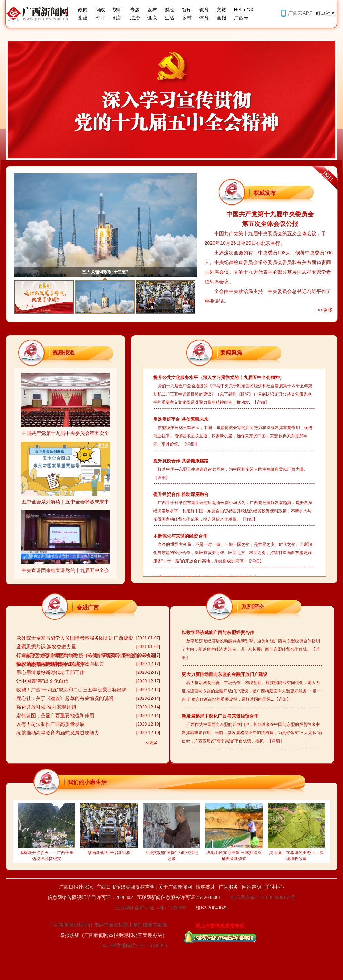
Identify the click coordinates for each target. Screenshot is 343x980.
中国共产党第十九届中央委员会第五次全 (66, 431)
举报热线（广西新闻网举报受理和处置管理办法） (114, 935)
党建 (83, 18)
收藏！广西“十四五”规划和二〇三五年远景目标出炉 (71, 690)
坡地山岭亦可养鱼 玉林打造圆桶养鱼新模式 (234, 854)
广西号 (241, 18)
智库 (187, 10)
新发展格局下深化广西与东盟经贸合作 (220, 716)
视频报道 (63, 353)
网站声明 (252, 887)
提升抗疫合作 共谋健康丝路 (181, 461)
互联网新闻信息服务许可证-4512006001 (179, 897)
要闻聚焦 (231, 353)
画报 (222, 18)
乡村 (187, 18)
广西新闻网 (40, 14)
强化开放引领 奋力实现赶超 (46, 707)
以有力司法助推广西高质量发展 (50, 724)
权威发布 (265, 193)
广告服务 (228, 887)
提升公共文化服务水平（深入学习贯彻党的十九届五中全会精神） (219, 377)
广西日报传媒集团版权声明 (125, 887)
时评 (100, 18)
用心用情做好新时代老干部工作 (50, 672)
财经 (169, 10)
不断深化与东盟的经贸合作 (180, 536)
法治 (135, 18)
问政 (100, 10)
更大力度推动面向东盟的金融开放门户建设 (224, 674)
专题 (135, 10)
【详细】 (261, 402)
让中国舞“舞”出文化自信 (42, 681)
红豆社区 (326, 13)
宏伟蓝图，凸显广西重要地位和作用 (55, 716)
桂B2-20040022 (212, 908)
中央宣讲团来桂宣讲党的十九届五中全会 (66, 568)
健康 (152, 18)
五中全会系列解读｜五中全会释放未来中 (66, 499)
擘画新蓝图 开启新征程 (109, 851)
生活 (169, 18)
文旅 (222, 10)
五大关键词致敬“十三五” (105, 272)
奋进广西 (88, 607)
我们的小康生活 (87, 782)
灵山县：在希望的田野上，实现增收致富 (296, 854)
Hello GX (244, 10)
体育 (204, 18)
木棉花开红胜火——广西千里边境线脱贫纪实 (47, 854)
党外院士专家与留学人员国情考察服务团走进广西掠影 (75, 638)
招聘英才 (205, 887)
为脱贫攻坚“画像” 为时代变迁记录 (171, 854)
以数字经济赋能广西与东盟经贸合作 (218, 633)
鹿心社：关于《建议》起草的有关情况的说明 (65, 698)
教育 (204, 10)
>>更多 (325, 310)
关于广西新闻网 (175, 887)
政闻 (83, 10)
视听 (117, 10)
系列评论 (252, 607)
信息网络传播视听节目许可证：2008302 (90, 897)
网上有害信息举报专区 (220, 926)
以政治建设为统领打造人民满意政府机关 (60, 664)
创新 (117, 18)
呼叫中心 (274, 887)
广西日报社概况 (76, 887)
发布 (152, 10)
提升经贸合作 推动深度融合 (181, 494)
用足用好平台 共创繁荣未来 (181, 419)
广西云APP (300, 13)
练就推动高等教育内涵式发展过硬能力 (58, 733)
